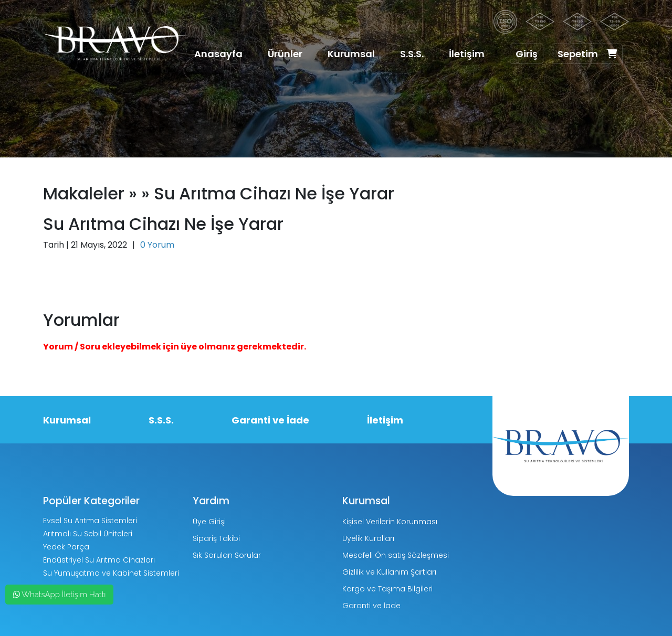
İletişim (467, 54)
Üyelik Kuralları (368, 538)
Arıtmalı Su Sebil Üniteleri (88, 534)
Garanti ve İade (270, 420)
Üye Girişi (209, 522)
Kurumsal (351, 54)
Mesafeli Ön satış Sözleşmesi (396, 555)
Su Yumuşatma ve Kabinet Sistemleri (111, 573)
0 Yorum (157, 245)
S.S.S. (412, 54)
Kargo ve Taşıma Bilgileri (387, 589)
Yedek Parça (66, 547)
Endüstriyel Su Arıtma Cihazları (99, 560)
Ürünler (285, 54)
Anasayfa (218, 54)
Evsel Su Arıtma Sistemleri (90, 521)
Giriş (527, 54)
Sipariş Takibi (216, 538)
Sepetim (587, 54)
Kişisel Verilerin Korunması (390, 522)
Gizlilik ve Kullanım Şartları (389, 572)
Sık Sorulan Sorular (227, 555)
